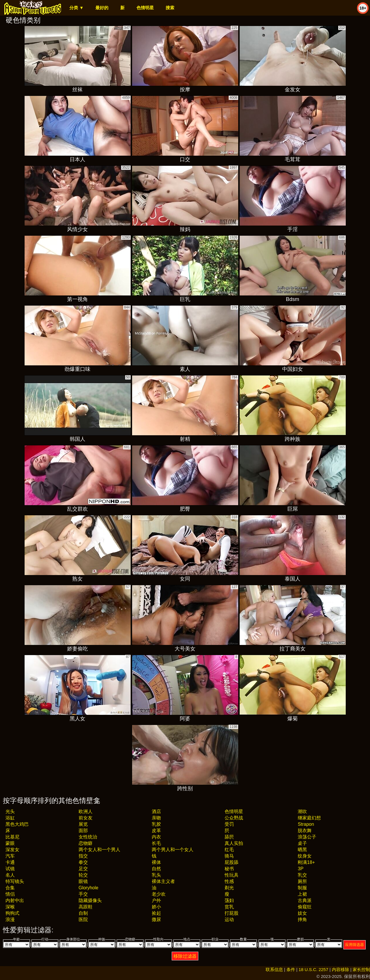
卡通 (10, 862)
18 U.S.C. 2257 (313, 969)
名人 (10, 875)
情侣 (10, 894)
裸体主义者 (163, 881)
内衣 (156, 837)
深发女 (12, 850)
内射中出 (15, 900)
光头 (10, 811)
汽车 (10, 856)
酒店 (156, 811)
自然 (156, 869)
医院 (83, 919)
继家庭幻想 (309, 818)
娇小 (156, 907)
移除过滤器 (185, 956)
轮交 (83, 875)
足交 (83, 869)
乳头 (156, 875)
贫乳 (229, 907)
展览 (83, 824)
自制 (83, 913)
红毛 (229, 850)
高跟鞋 (86, 907)
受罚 (229, 824)
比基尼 (12, 837)
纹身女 (305, 856)
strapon (306, 824)
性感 (229, 881)
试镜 (10, 869)
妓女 (302, 913)
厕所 (302, 881)
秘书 (229, 869)
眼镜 (83, 881)
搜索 (170, 8)
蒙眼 (10, 843)
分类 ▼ (76, 8)
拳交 (83, 862)
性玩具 (232, 875)
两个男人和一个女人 (173, 850)
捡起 (156, 913)
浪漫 (10, 919)
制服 (302, 888)
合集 (10, 888)
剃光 (229, 888)
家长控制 (361, 969)
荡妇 (229, 900)
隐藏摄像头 (90, 900)
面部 (83, 831)
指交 (83, 856)
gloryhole (88, 888)
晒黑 (302, 850)
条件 (291, 969)
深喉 (10, 907)
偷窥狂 (305, 907)
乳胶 (156, 824)
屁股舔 (232, 862)
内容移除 (341, 969)
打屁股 (232, 913)
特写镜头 (15, 881)
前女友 (86, 818)
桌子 (302, 843)
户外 (156, 900)
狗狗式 (12, 913)
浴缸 (10, 818)
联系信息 (274, 969)
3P (301, 869)
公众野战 (234, 818)
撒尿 (156, 919)
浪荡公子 (307, 837)
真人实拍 (234, 843)
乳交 (302, 875)
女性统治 (88, 837)
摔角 (302, 919)
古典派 (305, 900)
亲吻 (156, 818)
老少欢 (159, 894)
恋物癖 (86, 843)
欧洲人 (86, 811)
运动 (229, 919)
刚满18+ (306, 862)
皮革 (156, 831)
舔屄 (229, 837)
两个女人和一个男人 (99, 850)
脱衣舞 (305, 831)
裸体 (156, 862)
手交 (83, 894)
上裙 (302, 894)
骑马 (229, 856)
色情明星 (145, 8)
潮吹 (302, 811)
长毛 (156, 843)
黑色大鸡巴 (17, 824)
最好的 (102, 8)
